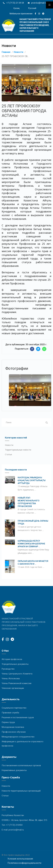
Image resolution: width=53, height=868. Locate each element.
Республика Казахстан (13, 815)
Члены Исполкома (11, 679)
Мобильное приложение (21, 14)
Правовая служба (10, 713)
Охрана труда (8, 722)
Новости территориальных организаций (21, 791)
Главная (6, 52)
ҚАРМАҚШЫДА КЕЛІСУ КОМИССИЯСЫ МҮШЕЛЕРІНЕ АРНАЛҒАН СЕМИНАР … (31, 544)
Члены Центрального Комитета (17, 674)
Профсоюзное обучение (14, 732)
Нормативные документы (14, 770)
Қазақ (17, 8)
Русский (32, 8)
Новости (18, 52)
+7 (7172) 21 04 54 (15, 3)
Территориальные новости (18, 450)
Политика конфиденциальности (24, 863)
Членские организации (13, 688)
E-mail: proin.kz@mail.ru (13, 830)
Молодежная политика (13, 727)
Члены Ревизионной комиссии (17, 683)
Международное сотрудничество (18, 737)
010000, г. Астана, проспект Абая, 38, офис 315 (24, 820)
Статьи (8, 454)
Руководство (8, 669)
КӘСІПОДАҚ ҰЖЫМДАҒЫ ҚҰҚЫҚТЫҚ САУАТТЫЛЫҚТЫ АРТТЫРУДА (32, 480)
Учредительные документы (15, 664)
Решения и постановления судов (18, 717)
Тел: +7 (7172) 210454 (12, 825)
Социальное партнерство (14, 708)
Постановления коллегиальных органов (21, 765)
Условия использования (20, 859)
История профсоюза (12, 659)
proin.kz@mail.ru (39, 3)
